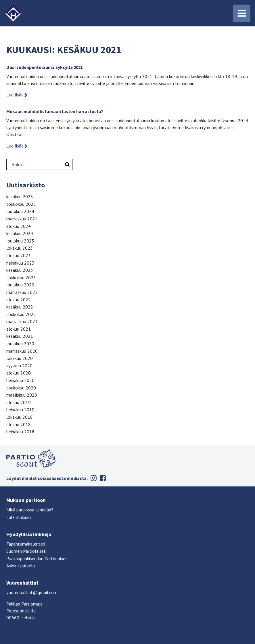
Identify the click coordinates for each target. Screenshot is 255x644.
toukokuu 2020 (21, 388)
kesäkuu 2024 (20, 233)
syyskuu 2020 (19, 366)
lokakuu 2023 (20, 248)
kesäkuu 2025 (20, 197)
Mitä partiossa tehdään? (30, 510)
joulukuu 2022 (20, 285)
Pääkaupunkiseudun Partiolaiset (37, 558)
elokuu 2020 (19, 373)
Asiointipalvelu (21, 566)
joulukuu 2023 (20, 241)
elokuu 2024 (19, 226)
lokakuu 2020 (20, 358)
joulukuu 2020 (20, 344)
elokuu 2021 (19, 329)
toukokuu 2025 (21, 204)
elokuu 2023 (19, 255)
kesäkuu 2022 (20, 307)
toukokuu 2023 (21, 278)
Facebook (103, 478)
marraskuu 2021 (22, 321)
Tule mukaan (19, 517)
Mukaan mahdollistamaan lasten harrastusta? (55, 111)
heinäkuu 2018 (20, 432)
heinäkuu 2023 (20, 263)
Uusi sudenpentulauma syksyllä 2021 (45, 67)
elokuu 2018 (19, 424)
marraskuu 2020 (22, 351)
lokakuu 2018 (20, 417)
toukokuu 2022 (21, 314)
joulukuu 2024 (20, 211)
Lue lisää (17, 95)
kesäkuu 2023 (20, 270)
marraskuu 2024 (22, 219)
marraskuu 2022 (22, 292)
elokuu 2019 (19, 402)
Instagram (93, 478)
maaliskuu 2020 (22, 395)
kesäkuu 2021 (20, 336)
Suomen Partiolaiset (26, 551)
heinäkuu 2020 (20, 380)
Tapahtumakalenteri (26, 544)
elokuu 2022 (19, 300)
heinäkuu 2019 (20, 410)
